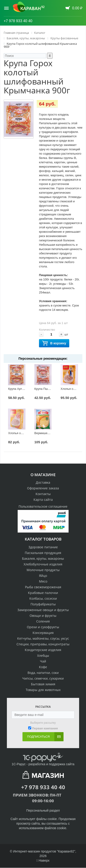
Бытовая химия (43, 684)
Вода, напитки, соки (43, 673)
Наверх (43, 860)
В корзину (54, 343)
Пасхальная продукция (43, 553)
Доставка (43, 482)
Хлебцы (43, 656)
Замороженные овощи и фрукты (43, 610)
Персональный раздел (43, 810)
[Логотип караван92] (29, 7)
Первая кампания (45, 728)
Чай (43, 661)
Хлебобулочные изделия (43, 564)
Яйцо (43, 576)
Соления (43, 621)
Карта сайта (43, 500)
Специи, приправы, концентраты (43, 644)
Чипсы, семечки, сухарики (43, 678)
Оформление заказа (43, 488)
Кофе (43, 667)
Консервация (43, 633)
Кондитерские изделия (43, 650)
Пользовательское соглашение (43, 506)
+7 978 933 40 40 (18, 21)
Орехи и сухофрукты (43, 627)
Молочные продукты (43, 570)
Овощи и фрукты (43, 616)
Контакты (43, 494)
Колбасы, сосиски (43, 598)
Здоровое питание (43, 547)
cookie (52, 819)
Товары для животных (43, 690)
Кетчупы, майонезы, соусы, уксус (43, 638)
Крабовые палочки (43, 593)
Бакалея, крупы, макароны (43, 558)
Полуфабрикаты (43, 604)
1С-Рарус (19, 764)
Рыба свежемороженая (43, 587)
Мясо (43, 581)
